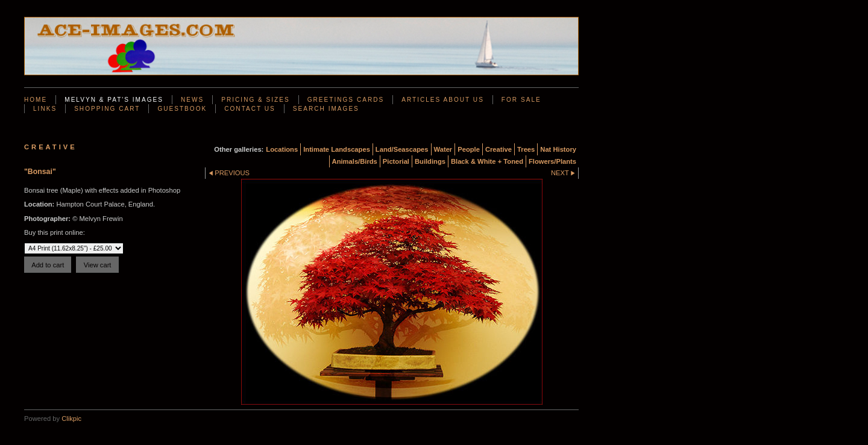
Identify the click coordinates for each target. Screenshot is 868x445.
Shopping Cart (107, 109)
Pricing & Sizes (255, 100)
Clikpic (71, 419)
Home (36, 100)
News (192, 100)
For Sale (521, 100)
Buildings (430, 161)
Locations (282, 149)
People (469, 149)
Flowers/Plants (552, 161)
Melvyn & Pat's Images (114, 100)
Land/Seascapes (402, 149)
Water (443, 149)
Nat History (558, 149)
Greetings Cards (346, 100)
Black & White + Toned (487, 161)
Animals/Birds (355, 161)
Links (45, 109)
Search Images (326, 109)
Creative (498, 149)
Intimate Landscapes (337, 149)
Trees (526, 149)
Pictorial (396, 161)
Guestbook (182, 109)
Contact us (250, 109)
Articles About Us (443, 100)
